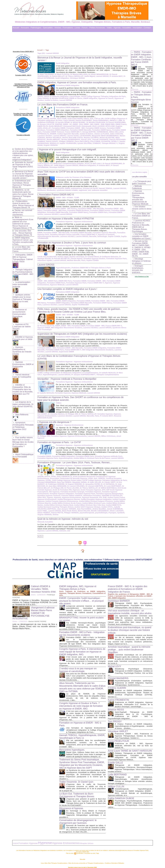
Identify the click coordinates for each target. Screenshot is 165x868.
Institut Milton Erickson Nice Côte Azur (71, 504)
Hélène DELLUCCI (110, 132)
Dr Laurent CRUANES (56, 485)
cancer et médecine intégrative (56, 96)
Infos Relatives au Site (142, 277)
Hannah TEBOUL (105, 188)
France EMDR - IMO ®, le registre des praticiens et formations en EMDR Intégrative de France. (128, 586)
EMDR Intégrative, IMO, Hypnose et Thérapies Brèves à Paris (78, 585)
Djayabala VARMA (60, 481)
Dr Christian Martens (56, 417)
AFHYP (47, 475)
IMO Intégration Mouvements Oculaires (66, 328)
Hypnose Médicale (57, 285)
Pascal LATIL (85, 139)
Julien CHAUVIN (115, 134)
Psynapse (85, 512)
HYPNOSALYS (43, 134)
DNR (119, 120)
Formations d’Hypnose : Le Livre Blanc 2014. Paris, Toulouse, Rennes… (76, 461)
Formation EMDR (53, 128)
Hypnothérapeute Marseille (48, 236)
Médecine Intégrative (87, 165)
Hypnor (103, 494)
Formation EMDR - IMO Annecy (64, 209)
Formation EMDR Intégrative (49, 130)
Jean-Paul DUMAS (60, 508)
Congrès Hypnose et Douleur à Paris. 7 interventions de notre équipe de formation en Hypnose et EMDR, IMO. (82, 703)
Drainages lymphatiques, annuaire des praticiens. (138, 269)
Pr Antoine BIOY (115, 76)
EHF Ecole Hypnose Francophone (97, 489)
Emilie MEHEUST (55, 126)
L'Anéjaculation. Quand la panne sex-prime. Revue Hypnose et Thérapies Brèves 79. (23, 205)
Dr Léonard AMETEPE (74, 485)
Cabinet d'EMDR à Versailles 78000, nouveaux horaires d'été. (44, 586)
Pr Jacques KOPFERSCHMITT (77, 377)
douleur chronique (76, 257)
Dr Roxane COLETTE (46, 326)
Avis (91, 119)
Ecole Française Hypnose (68, 489)
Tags (47, 50)
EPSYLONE (109, 126)
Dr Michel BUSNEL (78, 122)
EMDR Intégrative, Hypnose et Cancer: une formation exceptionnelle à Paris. (23, 242)
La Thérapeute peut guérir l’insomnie (142, 183)
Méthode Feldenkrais (137, 188)
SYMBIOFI (96, 143)
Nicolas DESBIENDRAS (70, 139)
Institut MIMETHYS (95, 504)
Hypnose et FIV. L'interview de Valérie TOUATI (22, 325)
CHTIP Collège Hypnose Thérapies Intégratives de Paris (103, 96)
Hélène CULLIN (116, 791)
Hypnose (108, 283)
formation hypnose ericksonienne (92, 491)
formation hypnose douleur (86, 259)
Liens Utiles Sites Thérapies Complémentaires (56, 860)
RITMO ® (114, 141)
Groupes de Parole (90, 188)
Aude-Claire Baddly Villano (77, 119)
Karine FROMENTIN (119, 700)
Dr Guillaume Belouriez (108, 257)
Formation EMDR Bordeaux (111, 128)
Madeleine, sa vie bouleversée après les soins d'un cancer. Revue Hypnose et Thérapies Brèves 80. (23, 195)
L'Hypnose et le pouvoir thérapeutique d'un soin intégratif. (68, 149)
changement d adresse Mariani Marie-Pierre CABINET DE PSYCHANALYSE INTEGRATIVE (34, 610)
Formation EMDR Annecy (90, 128)
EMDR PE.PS (43, 126)
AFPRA (46, 119)
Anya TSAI (42, 188)
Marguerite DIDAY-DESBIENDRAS (104, 136)
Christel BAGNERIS (118, 678)
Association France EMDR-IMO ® (23, 51)
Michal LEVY (115, 666)
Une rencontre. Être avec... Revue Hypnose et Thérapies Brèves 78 (22, 234)
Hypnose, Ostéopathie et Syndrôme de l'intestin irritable (22, 348)
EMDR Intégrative (90, 98)
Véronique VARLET (118, 731)
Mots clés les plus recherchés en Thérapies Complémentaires (86, 860)
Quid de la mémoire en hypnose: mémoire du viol (63, 516)
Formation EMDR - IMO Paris (55, 210)
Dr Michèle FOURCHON (59, 98)
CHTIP (49, 188)
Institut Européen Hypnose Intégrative (70, 498)
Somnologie (102, 236)
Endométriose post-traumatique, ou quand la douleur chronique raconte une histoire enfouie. (130, 630)
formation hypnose (104, 417)
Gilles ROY (95, 494)
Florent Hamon (69, 259)
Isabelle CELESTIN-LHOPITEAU (104, 506)
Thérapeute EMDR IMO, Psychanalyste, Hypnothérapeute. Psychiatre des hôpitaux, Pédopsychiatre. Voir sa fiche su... (134, 602)
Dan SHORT (42, 417)
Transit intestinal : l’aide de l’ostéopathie (22, 373)
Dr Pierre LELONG (49, 487)
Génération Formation (60, 494)
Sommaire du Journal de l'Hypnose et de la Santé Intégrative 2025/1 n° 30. (23, 164)
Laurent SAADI (72, 136)
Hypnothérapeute (44, 377)
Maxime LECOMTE (91, 138)
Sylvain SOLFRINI (84, 143)
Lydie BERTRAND (118, 779)
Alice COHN (61, 119)
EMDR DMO (107, 124)
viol (89, 190)
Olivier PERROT (105, 510)
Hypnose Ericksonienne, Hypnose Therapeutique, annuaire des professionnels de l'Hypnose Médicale (140, 198)
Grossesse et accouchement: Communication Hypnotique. (20, 312)
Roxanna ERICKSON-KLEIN (116, 419)
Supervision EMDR (66, 354)
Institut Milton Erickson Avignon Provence (74, 500)
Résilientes (51, 190)
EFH (81, 489)
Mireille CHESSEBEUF (75, 510)
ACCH (40, 119)
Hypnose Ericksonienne (77, 437)
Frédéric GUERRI (117, 688)
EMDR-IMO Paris (65, 281)
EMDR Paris (53, 281)
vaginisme (82, 190)
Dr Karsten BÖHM (62, 122)
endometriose (76, 188)
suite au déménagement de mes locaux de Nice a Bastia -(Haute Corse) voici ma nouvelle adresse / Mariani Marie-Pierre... (35, 623)
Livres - (78, 28)
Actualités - (127, 28)
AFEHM (41, 475)
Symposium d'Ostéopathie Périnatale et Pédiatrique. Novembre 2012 (23, 422)
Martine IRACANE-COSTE (72, 138)
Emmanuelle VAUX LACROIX (92, 126)
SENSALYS (54, 143)
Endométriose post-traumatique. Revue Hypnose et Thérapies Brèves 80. (22, 185)
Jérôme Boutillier (75, 508)
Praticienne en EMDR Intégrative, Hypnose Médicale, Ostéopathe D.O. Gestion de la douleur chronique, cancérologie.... (134, 704)
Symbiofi (94, 512)
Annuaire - (25, 28)
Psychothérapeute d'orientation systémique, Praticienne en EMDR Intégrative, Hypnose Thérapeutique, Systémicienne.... (134, 683)
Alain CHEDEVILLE (64, 475)
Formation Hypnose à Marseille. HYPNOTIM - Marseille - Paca (23, 113)
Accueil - (16, 28)
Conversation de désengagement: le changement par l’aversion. (78, 819)
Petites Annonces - (98, 28)
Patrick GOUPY (52, 141)
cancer (40, 96)
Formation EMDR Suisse (117, 212)
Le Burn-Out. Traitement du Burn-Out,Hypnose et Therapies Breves (77, 792)
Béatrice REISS (116, 709)
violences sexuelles (99, 190)
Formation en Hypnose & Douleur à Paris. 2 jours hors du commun (73, 243)
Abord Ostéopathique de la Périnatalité (23, 450)
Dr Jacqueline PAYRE (71, 483)
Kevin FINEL (104, 508)
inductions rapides (45, 260)
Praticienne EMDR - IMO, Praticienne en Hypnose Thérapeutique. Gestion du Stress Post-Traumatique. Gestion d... (134, 736)
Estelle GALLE (116, 765)
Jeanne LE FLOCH (101, 134)
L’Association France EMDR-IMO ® (56, 195)
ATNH (78, 477)
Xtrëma (116, 512)
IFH (68, 496)
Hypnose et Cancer (105, 98)
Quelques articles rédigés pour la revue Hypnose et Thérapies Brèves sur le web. (22, 297)
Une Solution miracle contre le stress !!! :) (139, 209)
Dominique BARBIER (119, 598)
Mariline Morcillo (73, 260)
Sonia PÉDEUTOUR (119, 741)
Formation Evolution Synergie (49, 491)
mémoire (62, 528)
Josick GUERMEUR (90, 508)
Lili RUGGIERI (85, 136)
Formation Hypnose (62, 396)
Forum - (85, 28)
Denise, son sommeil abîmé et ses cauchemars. (22, 213)
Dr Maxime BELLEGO (79, 74)
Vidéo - (110, 28)
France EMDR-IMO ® (68, 132)
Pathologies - (37, 28)
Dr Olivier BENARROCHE (98, 74)
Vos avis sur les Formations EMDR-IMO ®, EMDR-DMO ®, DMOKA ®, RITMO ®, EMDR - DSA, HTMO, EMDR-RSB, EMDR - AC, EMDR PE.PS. (141, 249)
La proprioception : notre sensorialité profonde (22, 284)
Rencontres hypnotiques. (72, 747)
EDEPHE (56, 124)
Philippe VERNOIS (66, 141)
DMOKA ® (113, 120)
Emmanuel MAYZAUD (71, 126)
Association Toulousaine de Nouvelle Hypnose (56, 477)
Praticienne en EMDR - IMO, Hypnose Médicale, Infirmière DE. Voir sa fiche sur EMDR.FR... (134, 745)
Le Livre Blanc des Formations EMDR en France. (22, 250)
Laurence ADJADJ (45, 136)
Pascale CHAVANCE (100, 139)
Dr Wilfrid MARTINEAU (84, 487)
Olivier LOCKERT (91, 510)
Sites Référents (22, 411)
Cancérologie (74, 96)
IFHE (72, 496)
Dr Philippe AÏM (71, 417)
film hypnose (116, 489)
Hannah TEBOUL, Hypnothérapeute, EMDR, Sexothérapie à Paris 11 (79, 734)
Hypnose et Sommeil (105, 235)
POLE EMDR (95, 141)
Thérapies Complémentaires (101, 377)
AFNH (53, 475)
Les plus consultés (140, 177)
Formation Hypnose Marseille (104, 233)
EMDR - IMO (86, 124)
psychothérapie (74, 512)
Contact (147, 28)
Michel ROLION (59, 510)
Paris (83, 260)
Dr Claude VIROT (89, 481)
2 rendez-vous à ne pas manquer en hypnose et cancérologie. (78, 667)
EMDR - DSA (75, 124)
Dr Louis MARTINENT (92, 485)
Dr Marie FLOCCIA (62, 74)
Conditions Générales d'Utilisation (112, 860)
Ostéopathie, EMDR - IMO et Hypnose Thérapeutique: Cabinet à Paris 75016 (23, 259)
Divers (33, 592)
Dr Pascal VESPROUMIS (115, 122)
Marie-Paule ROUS (45, 510)
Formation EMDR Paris (112, 130)
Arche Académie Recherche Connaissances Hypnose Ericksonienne (99, 475)
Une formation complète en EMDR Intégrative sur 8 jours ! (68, 289)
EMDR (67, 188)
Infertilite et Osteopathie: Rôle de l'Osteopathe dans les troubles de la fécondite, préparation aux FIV (23, 386)
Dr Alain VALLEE (75, 481)
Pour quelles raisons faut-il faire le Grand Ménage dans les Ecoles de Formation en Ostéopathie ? (23, 437)
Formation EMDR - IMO (70, 128)
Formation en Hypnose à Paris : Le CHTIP (60, 441)
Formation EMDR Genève (99, 210)
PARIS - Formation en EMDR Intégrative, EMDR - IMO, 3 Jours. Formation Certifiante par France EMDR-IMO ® (142, 58)
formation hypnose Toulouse (107, 493)
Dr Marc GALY (95, 164)
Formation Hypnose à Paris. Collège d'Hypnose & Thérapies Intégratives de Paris (23, 85)
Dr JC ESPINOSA (87, 483)
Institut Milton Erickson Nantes (98, 502)
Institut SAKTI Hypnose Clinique (65, 506)
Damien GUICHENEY (83, 120)
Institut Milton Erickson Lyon (73, 502)
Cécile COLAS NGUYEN (47, 257)
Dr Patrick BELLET (57, 76)
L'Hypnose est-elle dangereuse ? (55, 423)
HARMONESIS (97, 132)
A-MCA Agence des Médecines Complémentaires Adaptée (60, 164)
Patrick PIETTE (118, 510)
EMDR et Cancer (75, 98)
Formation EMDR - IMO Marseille (90, 209)
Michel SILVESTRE (106, 138)
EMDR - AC (65, 124)
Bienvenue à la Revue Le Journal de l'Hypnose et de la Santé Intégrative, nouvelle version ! (23, 175)
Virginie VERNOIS (50, 145)
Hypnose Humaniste (58, 496)
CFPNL (119, 477)
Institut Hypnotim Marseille (68, 134)
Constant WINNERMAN (117, 479)
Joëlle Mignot (59, 165)
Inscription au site (90, 850)
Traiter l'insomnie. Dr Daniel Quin (77, 779)
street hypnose (122, 437)
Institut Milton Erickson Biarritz (104, 500)
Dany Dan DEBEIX (45, 481)
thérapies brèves (79, 840)
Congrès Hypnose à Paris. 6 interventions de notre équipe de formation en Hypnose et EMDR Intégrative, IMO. (81, 649)
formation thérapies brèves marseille (65, 235)
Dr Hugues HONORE (54, 483)
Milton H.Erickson (108, 437)
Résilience (42, 190)
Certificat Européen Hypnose (104, 477)
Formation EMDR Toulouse (48, 132)
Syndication (80, 850)
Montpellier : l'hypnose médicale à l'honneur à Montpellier (68, 382)
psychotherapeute (60, 512)
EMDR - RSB (96, 124)
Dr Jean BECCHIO (102, 483)
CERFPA (88, 477)
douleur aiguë (63, 257)
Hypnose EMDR (44, 328)
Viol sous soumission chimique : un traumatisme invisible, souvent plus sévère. (126, 610)
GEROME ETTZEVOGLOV (80, 494)
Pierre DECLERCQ (81, 141)
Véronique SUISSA (77, 78)
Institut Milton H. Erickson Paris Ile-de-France (91, 457)
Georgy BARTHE (83, 132)
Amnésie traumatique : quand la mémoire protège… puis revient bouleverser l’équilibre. (130, 649)
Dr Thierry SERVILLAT (74, 76)
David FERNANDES (100, 120)
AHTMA (53, 119)
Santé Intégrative (62, 78)
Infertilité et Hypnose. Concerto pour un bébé (23, 336)
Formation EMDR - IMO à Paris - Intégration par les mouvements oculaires (81, 631)
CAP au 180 (98, 119)
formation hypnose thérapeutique (81, 493)
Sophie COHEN (113, 236)
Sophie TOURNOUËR (68, 143)
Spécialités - (48, 28)
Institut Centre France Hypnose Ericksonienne (93, 496)
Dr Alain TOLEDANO (46, 74)
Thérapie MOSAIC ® (109, 143)
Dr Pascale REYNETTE (53, 259)
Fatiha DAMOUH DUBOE (121, 803)
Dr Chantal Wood (91, 257)
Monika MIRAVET (53, 139)
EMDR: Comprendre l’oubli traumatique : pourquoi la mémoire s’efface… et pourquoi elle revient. (82, 598)
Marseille (92, 236)
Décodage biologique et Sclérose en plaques (141, 261)
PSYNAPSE (105, 141)
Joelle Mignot (89, 76)
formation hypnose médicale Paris (108, 455)
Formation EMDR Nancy (92, 130)
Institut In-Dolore (51, 100)
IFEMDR (53, 134)
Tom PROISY (115, 721)
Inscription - (138, 28)
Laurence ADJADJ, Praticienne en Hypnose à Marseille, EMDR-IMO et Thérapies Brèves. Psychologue (141, 226)
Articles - (58, 28)
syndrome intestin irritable (67, 190)
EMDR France (118, 124)
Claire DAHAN (43, 98)
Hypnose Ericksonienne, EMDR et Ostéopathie (23, 362)
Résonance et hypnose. (72, 805)
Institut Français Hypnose (96, 498)
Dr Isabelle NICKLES (107, 375)
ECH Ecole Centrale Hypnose (106, 487)
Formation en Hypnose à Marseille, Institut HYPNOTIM (66, 219)
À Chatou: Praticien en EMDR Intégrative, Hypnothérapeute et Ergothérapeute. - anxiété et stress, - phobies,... (134, 726)
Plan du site (70, 850)
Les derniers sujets (140, 172)
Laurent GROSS (101, 76)
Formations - (68, 28)
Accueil (40, 50)
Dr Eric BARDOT (103, 481)
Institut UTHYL (85, 506)
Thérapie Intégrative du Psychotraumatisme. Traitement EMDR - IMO (23, 272)
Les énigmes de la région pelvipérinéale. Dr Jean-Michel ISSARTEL (23, 400)
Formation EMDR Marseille (71, 130)
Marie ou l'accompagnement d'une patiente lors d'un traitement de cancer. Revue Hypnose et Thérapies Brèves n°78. (23, 224)
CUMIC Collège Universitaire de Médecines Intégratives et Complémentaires (68, 375)
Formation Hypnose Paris (108, 259)
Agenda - (118, 28)
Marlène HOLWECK (53, 138)
